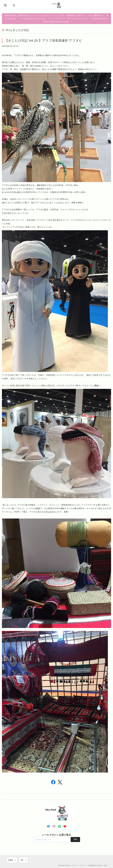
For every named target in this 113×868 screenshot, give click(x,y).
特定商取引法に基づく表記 (98, 865)
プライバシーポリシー (79, 865)
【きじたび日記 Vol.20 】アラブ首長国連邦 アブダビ (44, 40)
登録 (75, 839)
